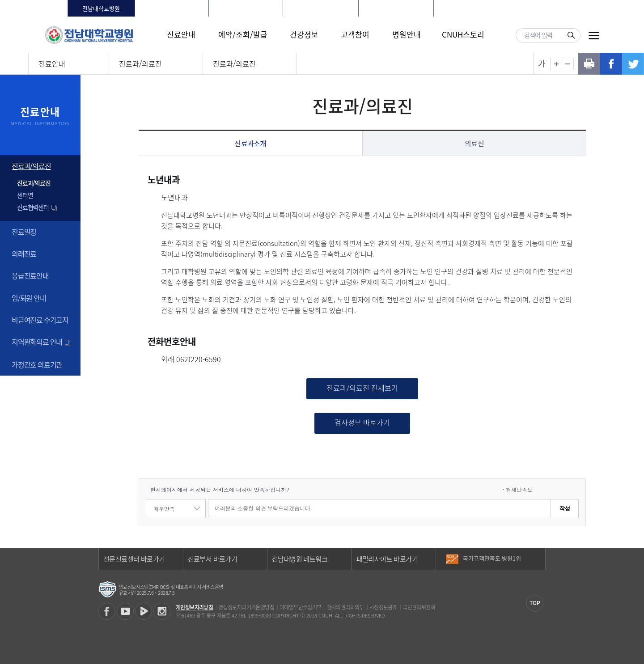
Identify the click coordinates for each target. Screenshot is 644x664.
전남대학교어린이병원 (396, 8)
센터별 (25, 195)
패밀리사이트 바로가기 (387, 559)
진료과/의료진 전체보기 (362, 388)
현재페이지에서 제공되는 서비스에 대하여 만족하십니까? (220, 489)
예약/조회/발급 (243, 34)
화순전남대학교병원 (172, 8)
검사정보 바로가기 (362, 422)
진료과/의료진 (140, 63)
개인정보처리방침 (194, 607)
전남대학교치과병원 (246, 8)
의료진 (474, 143)
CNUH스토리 (463, 34)
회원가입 (509, 8)
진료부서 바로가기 (213, 559)
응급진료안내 (30, 275)
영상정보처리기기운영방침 (246, 607)
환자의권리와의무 (345, 607)
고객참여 (355, 34)
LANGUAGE (543, 8)
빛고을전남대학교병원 (321, 8)
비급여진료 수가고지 (40, 320)
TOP (535, 603)
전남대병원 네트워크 (300, 559)
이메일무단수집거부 (301, 607)
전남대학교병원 (101, 8)
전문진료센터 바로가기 (134, 559)
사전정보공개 (383, 607)
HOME (456, 8)
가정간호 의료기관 (37, 364)
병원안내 (407, 34)
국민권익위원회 (419, 607)
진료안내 (181, 34)
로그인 (480, 8)
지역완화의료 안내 (42, 342)
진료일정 (24, 232)
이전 (538, 555)
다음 (538, 562)
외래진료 (24, 254)
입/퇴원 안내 (29, 298)
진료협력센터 (38, 207)
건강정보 (304, 34)
